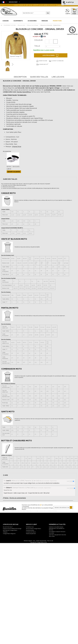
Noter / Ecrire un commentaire (14, 498)
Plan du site (50, 541)
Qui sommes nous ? (8, 527)
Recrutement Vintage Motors (10, 530)
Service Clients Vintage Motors (33, 529)
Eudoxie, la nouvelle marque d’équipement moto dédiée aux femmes (57, 528)
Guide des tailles (30, 530)
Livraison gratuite (42, 64)
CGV (34, 541)
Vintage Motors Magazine (9, 534)
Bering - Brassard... (14, 167)
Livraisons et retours (31, 532)
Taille (37, 46)
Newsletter (9, 509)
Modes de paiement (31, 534)
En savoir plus (60, 5)
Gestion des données (41, 541)
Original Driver (17, 147)
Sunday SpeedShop (24, 92)
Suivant (13, 64)
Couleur (38, 40)
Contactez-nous (30, 527)
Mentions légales (28, 541)
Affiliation (5, 532)
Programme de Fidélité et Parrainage (12, 529)
